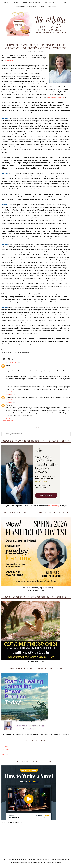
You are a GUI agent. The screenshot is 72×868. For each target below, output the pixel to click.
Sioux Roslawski (11, 363)
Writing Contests (51, 2)
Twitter (4, 752)
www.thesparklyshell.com (57, 97)
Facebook (5, 747)
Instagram (5, 749)
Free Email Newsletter (47, 7)
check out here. (10, 60)
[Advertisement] (36, 841)
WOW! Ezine (16, 2)
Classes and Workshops (32, 2)
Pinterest (5, 754)
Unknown (9, 394)
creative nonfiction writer (11, 352)
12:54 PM (9, 392)
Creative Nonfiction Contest (14, 350)
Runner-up (26, 352)
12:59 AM (9, 400)
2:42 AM (8, 418)
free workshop (54, 506)
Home (6, 2)
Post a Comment (7, 421)
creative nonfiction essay (35, 350)
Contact (64, 2)
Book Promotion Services (26, 7)
